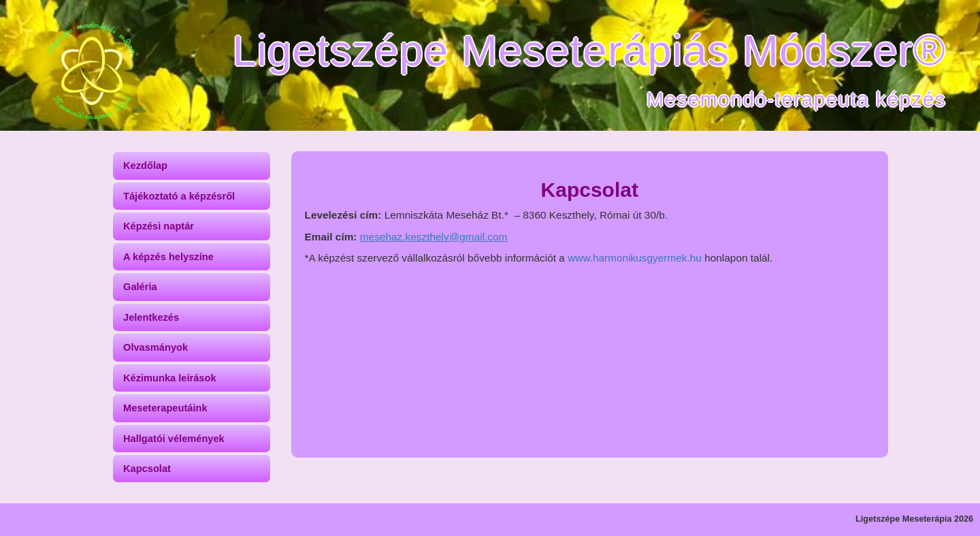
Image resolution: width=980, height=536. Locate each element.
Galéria (140, 287)
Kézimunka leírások (170, 378)
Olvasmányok (156, 347)
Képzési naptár (159, 226)
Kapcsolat (147, 469)
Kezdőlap (145, 165)
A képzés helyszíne (168, 257)
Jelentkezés (151, 317)
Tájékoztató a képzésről (179, 196)
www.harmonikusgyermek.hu (635, 258)
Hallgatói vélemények (174, 439)
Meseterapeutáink (165, 408)
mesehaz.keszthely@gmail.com (434, 237)
